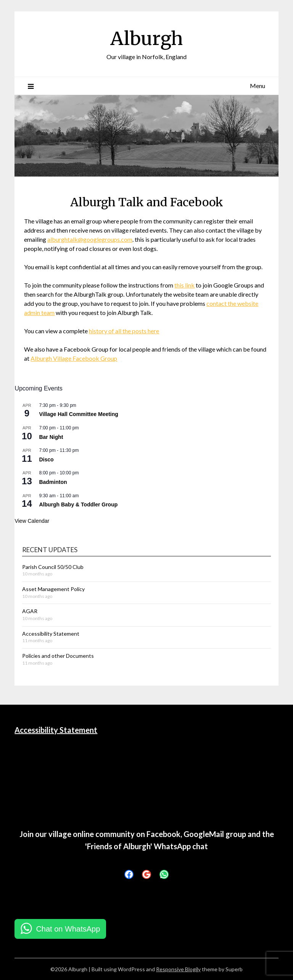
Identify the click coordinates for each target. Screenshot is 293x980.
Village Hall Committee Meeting (78, 414)
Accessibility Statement (51, 634)
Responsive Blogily (178, 969)
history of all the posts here (124, 331)
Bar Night (51, 437)
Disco (46, 459)
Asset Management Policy (53, 589)
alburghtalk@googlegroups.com (90, 239)
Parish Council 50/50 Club (53, 567)
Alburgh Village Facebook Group (74, 358)
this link (184, 285)
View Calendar (32, 521)
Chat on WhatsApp (68, 929)
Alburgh (146, 39)
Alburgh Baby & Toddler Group (78, 504)
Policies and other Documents (58, 656)
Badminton (53, 482)
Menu (258, 86)
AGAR (30, 611)
